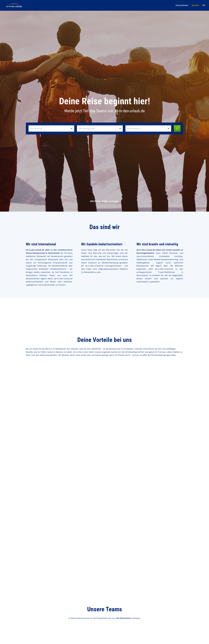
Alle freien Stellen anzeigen (104, 201)
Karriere (195, 5)
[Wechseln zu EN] (204, 8)
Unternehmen (182, 5)
